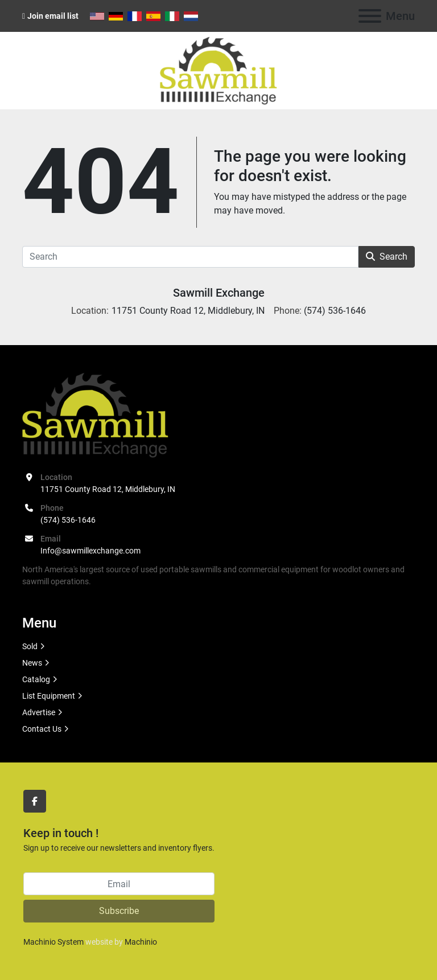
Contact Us (42, 729)
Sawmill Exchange (219, 293)
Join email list (53, 16)
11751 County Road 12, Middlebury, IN (108, 489)
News (32, 663)
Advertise (39, 712)
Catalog (36, 679)
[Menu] (370, 16)
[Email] (119, 884)
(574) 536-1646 (68, 520)
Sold (30, 646)
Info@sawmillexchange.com (90, 551)
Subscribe (119, 911)
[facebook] (35, 801)
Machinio (141, 942)
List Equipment (49, 696)
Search (387, 257)
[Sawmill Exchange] (95, 415)
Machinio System (53, 942)
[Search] (190, 257)
